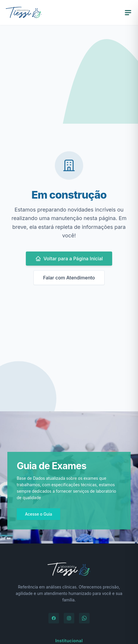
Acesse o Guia (38, 514)
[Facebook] (54, 618)
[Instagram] (69, 618)
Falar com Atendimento (69, 278)
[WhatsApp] (84, 618)
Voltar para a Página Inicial (69, 259)
